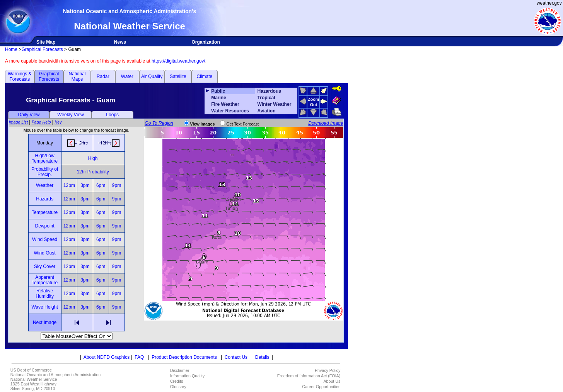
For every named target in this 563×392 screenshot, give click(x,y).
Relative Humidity (45, 294)
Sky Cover (45, 266)
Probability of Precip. (45, 172)
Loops (112, 115)
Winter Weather (275, 104)
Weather (45, 185)
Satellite (178, 76)
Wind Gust (45, 253)
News (120, 42)
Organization (206, 42)
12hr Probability (93, 172)
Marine (219, 98)
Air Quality (152, 76)
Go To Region (159, 123)
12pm (69, 185)
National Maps (77, 76)
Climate (205, 76)
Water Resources (230, 111)
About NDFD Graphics (107, 357)
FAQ (139, 357)
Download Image (326, 123)
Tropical (266, 98)
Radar (103, 76)
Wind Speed (45, 239)
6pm (101, 185)
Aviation (267, 111)
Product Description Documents (184, 357)
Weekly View (70, 115)
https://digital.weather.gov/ (178, 61)
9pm (117, 185)
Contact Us (236, 357)
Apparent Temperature (45, 280)
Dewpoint (45, 226)
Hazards (45, 199)
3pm (85, 185)
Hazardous (269, 91)
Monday (45, 143)
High (93, 158)
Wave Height (44, 307)
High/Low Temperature (45, 158)
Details (262, 357)
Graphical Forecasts (42, 49)
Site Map (46, 42)
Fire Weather (225, 104)
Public (218, 91)
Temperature (45, 212)
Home (11, 49)
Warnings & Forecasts (20, 76)
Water (127, 76)
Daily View (29, 115)
